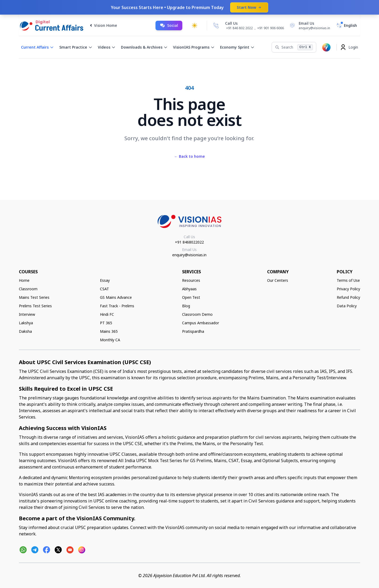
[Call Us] (216, 25)
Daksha (25, 331)
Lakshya (26, 323)
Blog (186, 306)
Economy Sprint (237, 47)
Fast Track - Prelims (117, 306)
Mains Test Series (34, 297)
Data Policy (347, 306)
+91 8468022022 (189, 242)
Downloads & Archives (144, 47)
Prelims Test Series (35, 306)
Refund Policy (348, 297)
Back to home (189, 156)
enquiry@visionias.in (189, 255)
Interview (27, 314)
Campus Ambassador (201, 323)
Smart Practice (76, 47)
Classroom (28, 289)
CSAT (104, 289)
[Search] (294, 47)
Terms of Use (348, 280)
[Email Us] (309, 25)
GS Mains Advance (116, 297)
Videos (107, 47)
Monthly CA (110, 340)
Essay (105, 280)
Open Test (191, 297)
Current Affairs (37, 47)
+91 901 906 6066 (271, 28)
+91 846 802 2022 (239, 28)
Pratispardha (193, 331)
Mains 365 (109, 331)
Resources (191, 280)
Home (24, 280)
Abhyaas (189, 289)
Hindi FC (107, 314)
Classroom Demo (197, 314)
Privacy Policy (348, 289)
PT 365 (106, 323)
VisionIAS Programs (194, 47)
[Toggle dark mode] (195, 25)
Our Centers (278, 280)
